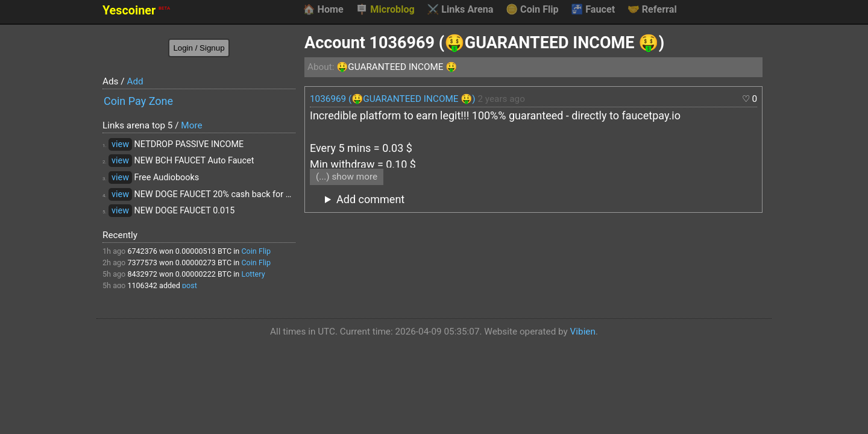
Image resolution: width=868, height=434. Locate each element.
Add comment (370, 199)
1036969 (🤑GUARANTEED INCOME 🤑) (393, 99)
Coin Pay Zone (138, 101)
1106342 (142, 285)
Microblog (385, 10)
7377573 (142, 263)
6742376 (142, 251)
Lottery (253, 274)
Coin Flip (532, 10)
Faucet (593, 10)
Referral (652, 10)
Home (323, 10)
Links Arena (460, 10)
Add (135, 81)
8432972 (142, 274)
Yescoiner (136, 11)
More (191, 125)
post (190, 285)
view (120, 144)
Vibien (583, 332)
